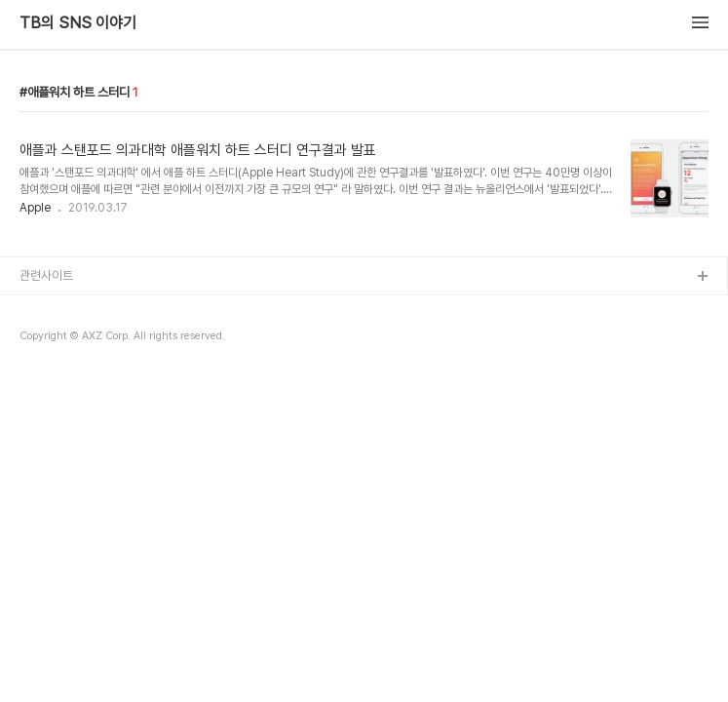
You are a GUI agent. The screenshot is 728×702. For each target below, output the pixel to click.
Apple (35, 208)
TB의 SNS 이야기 (78, 23)
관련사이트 (46, 275)
